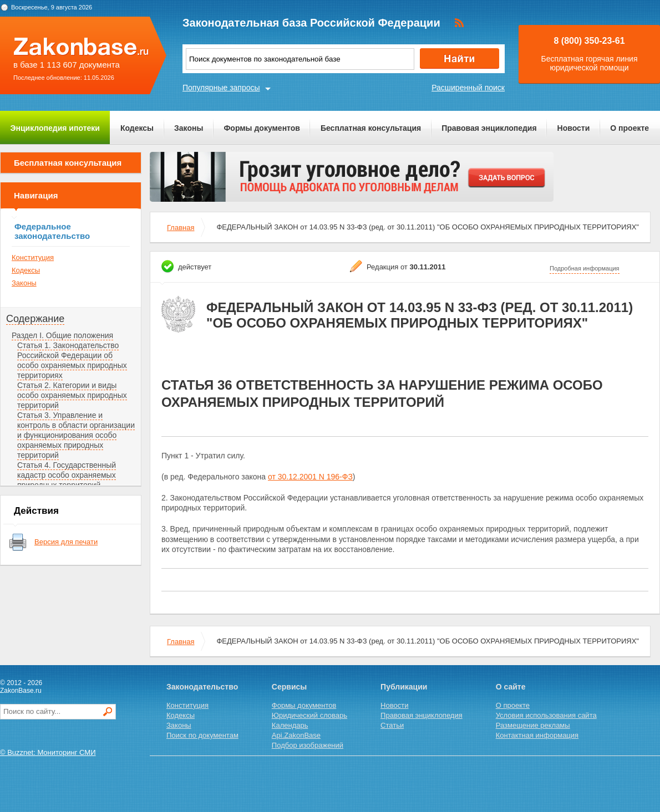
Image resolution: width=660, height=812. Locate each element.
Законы (189, 128)
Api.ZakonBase (296, 735)
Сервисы (289, 687)
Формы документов (262, 128)
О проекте (629, 128)
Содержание (35, 319)
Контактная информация (537, 735)
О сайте (511, 687)
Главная (181, 228)
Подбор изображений (308, 745)
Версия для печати (66, 542)
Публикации (404, 687)
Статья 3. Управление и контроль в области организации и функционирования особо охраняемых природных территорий (76, 435)
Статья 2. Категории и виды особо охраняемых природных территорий (72, 395)
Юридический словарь (309, 715)
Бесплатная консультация (371, 128)
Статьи (392, 725)
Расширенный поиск (468, 88)
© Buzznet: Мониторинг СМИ (48, 752)
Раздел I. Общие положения (62, 335)
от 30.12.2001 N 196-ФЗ (310, 477)
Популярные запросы (221, 88)
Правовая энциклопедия (489, 128)
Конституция (33, 257)
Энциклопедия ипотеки (55, 128)
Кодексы (137, 128)
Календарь (290, 725)
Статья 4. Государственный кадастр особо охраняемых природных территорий (67, 475)
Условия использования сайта (546, 715)
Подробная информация (585, 268)
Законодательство (202, 687)
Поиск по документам (202, 735)
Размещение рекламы (533, 725)
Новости (574, 128)
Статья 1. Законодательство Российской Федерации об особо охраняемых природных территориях (72, 360)
